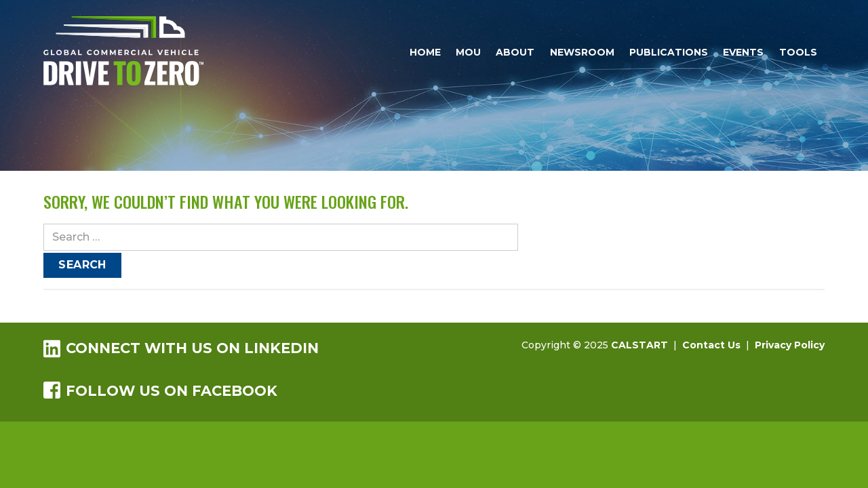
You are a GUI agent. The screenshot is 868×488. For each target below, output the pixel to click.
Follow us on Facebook (160, 390)
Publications (669, 52)
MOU (468, 52)
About (515, 52)
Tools (798, 52)
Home (425, 52)
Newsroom (582, 52)
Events (743, 52)
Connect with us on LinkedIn (181, 348)
